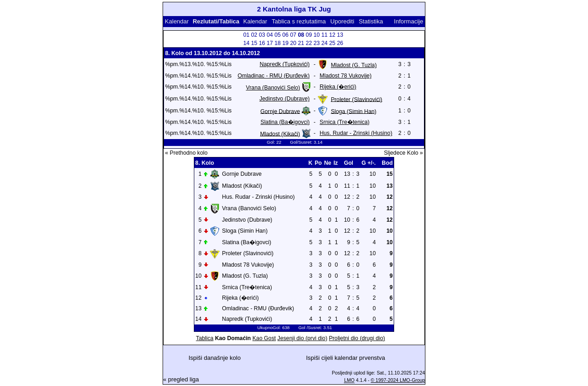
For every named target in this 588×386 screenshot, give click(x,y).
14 (247, 43)
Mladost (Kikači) (280, 134)
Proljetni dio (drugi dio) (357, 338)
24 (325, 43)
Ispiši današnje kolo (214, 358)
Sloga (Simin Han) (353, 111)
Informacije (409, 21)
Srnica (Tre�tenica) (345, 122)
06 (286, 35)
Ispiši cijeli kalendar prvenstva (345, 358)
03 (262, 35)
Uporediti (342, 21)
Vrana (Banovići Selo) (273, 88)
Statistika (371, 21)
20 (294, 43)
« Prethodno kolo (186, 153)
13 (340, 35)
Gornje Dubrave (280, 111)
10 (317, 35)
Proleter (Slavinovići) (356, 99)
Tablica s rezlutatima (299, 21)
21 (301, 43)
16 (262, 43)
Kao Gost (264, 338)
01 (247, 35)
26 (340, 43)
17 (270, 43)
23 (317, 43)
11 (325, 35)
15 (254, 43)
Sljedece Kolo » (404, 153)
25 (333, 43)
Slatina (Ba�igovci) (285, 122)
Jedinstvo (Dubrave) (285, 99)
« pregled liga (181, 379)
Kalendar (177, 21)
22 (309, 43)
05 (278, 35)
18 (278, 43)
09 (309, 35)
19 (286, 43)
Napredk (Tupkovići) (285, 64)
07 (294, 35)
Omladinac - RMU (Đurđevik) (274, 76)
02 (254, 35)
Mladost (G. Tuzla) (354, 65)
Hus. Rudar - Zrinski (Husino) (356, 133)
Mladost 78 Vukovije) (346, 76)
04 (270, 35)
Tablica (205, 338)
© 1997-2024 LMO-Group (398, 380)
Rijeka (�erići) (338, 87)
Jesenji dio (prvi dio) (302, 338)
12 (333, 35)
